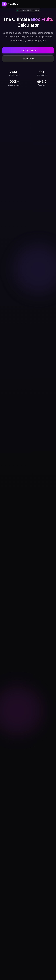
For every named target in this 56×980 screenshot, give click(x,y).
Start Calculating (29, 50)
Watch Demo (29, 59)
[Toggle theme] (50, 4)
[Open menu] (53, 4)
